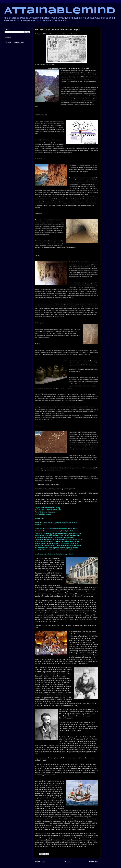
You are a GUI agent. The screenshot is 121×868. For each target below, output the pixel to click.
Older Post (94, 862)
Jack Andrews (93, 499)
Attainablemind (60, 11)
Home (67, 862)
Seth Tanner (39, 668)
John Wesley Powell (66, 710)
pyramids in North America (82, 827)
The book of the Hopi (76, 638)
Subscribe (8, 37)
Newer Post (40, 862)
